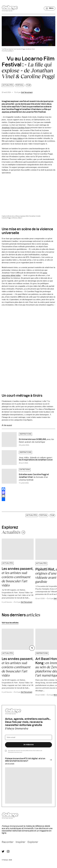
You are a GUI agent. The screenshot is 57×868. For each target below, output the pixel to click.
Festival (20, 85)
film (28, 85)
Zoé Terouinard (27, 93)
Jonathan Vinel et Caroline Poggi (16, 127)
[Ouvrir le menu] (50, 8)
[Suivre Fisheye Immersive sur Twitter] (3, 851)
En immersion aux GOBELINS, (36, 440)
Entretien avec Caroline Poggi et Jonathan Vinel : (34, 477)
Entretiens (25, 470)
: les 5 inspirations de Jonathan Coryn (36, 458)
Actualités (8, 85)
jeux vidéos (18, 138)
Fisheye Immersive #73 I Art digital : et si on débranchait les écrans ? (28, 760)
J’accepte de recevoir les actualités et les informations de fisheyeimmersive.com (25, 752)
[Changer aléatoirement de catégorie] (13, 532)
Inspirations (25, 434)
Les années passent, (18, 577)
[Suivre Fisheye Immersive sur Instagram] (8, 851)
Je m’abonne (29, 745)
